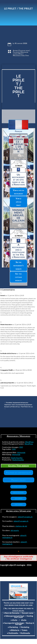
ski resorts (15, 530)
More (21, 54)
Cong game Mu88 (6, 370)
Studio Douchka (17, 458)
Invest (3, 295)
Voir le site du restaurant (18, 192)
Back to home (18, 493)
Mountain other (19, 55)
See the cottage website (18, 277)
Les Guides (19, 498)
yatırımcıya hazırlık (7, 383)
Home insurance (6, 324)
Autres (15, 50)
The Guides (19, 504)
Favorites (16, 52)
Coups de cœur (24, 50)
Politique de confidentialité (18, 473)
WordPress (29, 442)
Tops (27, 55)
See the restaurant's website (18, 265)
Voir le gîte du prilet (18, 202)
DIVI (21, 447)
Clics (6, 115)
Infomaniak (21, 453)
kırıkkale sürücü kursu (8, 353)
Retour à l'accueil (19, 487)
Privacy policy (19, 480)
